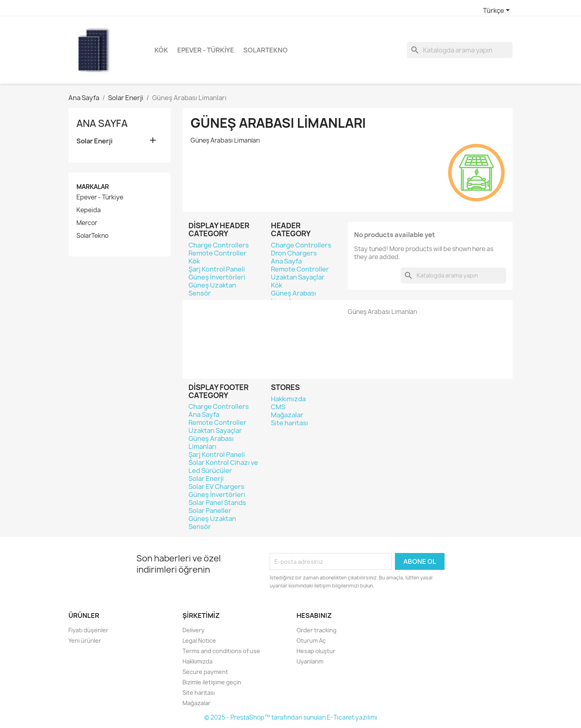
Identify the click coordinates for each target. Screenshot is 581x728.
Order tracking (317, 630)
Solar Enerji (94, 141)
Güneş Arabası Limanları (294, 297)
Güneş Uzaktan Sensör (212, 289)
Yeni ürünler (85, 641)
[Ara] (460, 50)
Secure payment (205, 672)
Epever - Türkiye (206, 50)
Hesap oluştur (316, 651)
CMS (278, 407)
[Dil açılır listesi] (498, 11)
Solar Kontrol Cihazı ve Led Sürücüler (223, 467)
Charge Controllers (219, 245)
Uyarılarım (310, 661)
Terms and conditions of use (221, 651)
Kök (161, 50)
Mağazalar (287, 415)
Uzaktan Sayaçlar (298, 277)
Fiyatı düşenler (88, 630)
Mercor (87, 223)
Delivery (193, 630)
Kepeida (89, 210)
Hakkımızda (288, 399)
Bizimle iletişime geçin (212, 682)
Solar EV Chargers (216, 487)
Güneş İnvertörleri (217, 277)
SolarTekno (265, 50)
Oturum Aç (311, 641)
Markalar (93, 187)
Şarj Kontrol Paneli (217, 269)
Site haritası (289, 423)
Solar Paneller (210, 511)
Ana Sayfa (102, 123)
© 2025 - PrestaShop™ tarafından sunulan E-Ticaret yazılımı (291, 717)
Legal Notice (199, 641)
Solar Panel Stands (217, 503)
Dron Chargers (294, 253)
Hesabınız (314, 615)
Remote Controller (217, 253)
